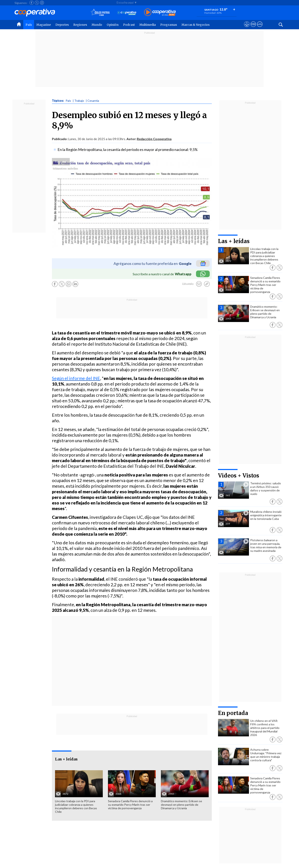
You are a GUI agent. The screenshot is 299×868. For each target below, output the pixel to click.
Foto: (58, 162)
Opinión (113, 25)
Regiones (80, 25)
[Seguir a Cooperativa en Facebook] (32, 3)
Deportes (62, 25)
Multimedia (148, 25)
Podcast (129, 25)
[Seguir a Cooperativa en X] (37, 3)
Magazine (44, 25)
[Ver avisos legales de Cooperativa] (247, 28)
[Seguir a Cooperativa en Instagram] (42, 3)
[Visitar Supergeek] (260, 28)
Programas (169, 25)
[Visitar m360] (253, 28)
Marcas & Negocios (195, 25)
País (29, 25)
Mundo (97, 25)
